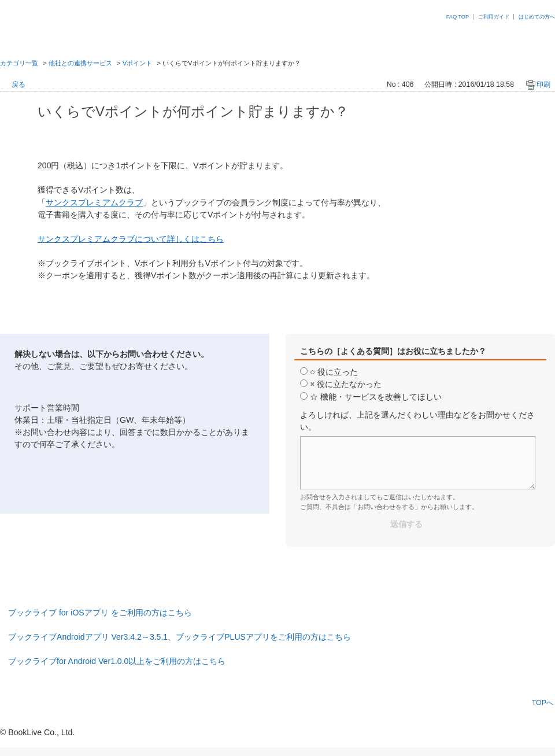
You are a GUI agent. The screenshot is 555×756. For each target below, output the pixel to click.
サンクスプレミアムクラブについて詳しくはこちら (131, 239)
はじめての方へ (537, 17)
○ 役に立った (334, 372)
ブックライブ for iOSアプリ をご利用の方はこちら (100, 613)
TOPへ (543, 702)
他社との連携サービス (80, 63)
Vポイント (138, 63)
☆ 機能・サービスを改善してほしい (376, 397)
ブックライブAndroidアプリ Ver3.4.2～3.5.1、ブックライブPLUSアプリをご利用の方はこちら (180, 637)
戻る (18, 84)
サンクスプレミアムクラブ (94, 202)
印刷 (543, 84)
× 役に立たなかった (346, 384)
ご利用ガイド (494, 17)
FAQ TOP (458, 17)
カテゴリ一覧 (19, 63)
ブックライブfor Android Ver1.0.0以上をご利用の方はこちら (117, 661)
